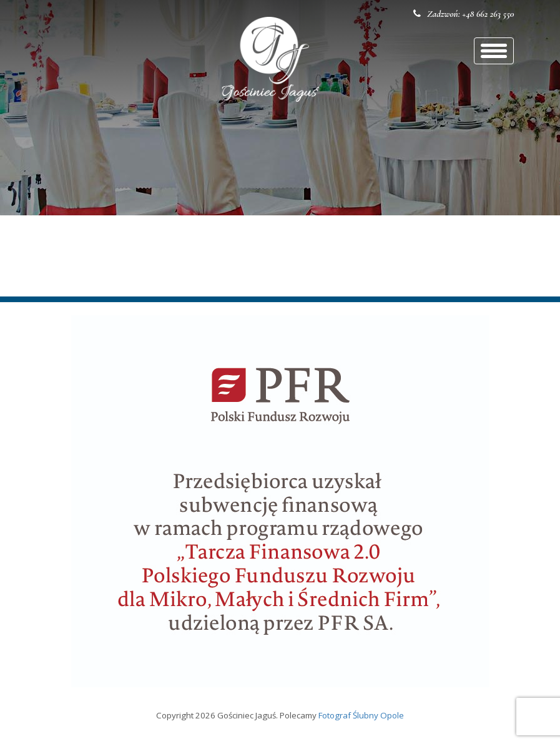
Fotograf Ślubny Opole (361, 715)
